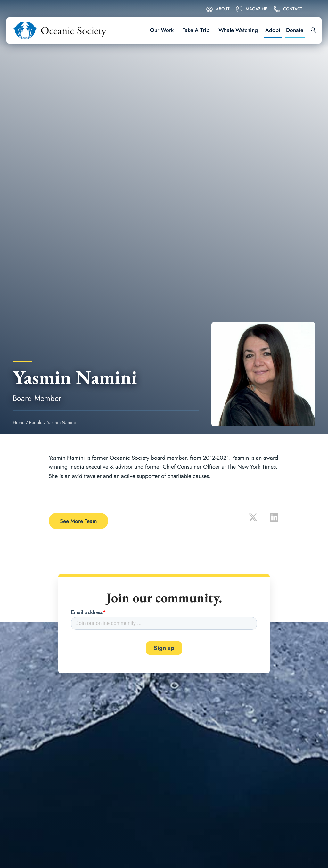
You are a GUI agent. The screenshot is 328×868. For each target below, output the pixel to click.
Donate (295, 30)
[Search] (311, 30)
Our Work (162, 30)
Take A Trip (196, 30)
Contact (293, 9)
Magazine (256, 9)
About (223, 9)
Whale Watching (238, 30)
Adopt (273, 30)
